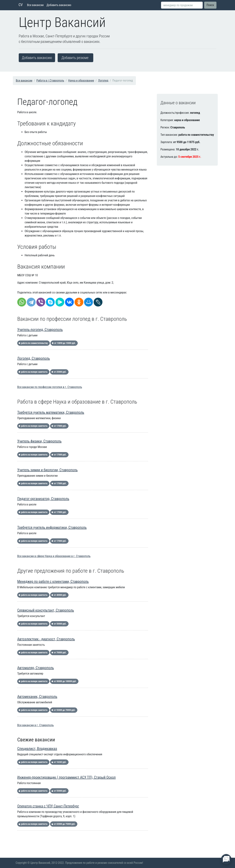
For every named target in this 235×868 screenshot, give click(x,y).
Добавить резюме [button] (75, 58)
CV (21, 5)
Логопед (103, 81)
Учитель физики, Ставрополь (39, 441)
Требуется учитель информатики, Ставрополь (52, 527)
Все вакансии (35, 5)
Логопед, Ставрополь (34, 358)
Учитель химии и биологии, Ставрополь (47, 470)
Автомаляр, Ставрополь (36, 668)
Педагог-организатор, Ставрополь (43, 499)
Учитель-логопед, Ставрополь (40, 330)
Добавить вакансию (59, 5)
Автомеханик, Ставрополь (37, 697)
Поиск (210, 5)
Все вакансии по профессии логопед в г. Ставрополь (50, 387)
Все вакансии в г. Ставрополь (36, 725)
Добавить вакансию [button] (37, 58)
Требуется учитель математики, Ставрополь (51, 412)
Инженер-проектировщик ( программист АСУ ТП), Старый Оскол (66, 777)
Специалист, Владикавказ (37, 749)
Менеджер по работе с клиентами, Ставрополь (53, 581)
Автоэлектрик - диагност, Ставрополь (46, 639)
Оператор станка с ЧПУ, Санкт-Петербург (48, 806)
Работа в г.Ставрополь (50, 81)
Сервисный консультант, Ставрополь (46, 610)
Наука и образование (81, 81)
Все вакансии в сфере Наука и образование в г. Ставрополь (54, 556)
